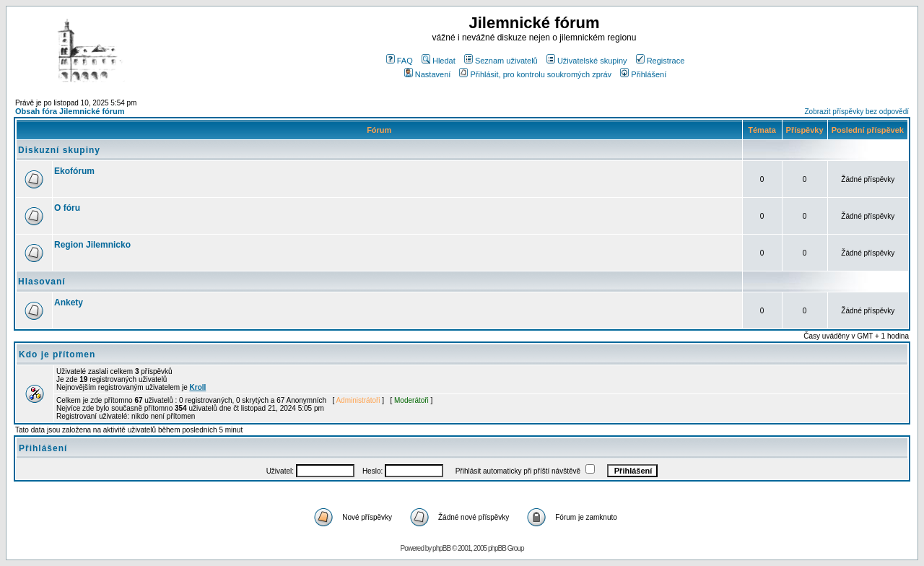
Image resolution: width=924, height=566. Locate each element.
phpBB (441, 548)
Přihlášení (643, 74)
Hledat (439, 61)
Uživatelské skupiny (587, 61)
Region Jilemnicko (92, 245)
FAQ (400, 61)
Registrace (661, 61)
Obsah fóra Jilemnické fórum (70, 111)
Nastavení (428, 74)
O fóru (67, 208)
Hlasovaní (42, 282)
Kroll (198, 387)
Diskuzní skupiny (59, 150)
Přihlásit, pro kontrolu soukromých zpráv (535, 74)
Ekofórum (74, 171)
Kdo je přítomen (57, 354)
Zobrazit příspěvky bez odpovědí (857, 112)
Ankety (69, 302)
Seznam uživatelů (501, 61)
